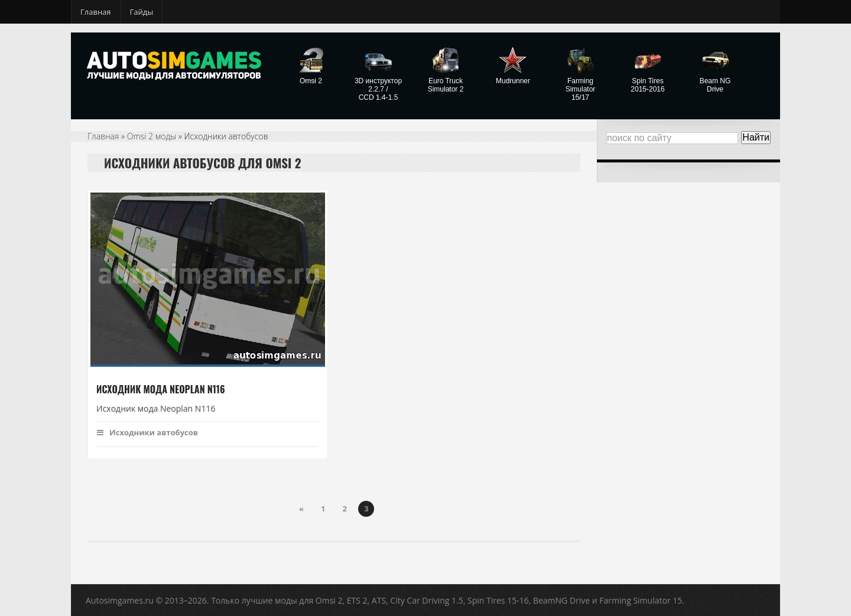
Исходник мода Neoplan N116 (161, 389)
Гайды (142, 12)
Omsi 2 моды (152, 136)
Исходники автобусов (147, 432)
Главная (96, 12)
